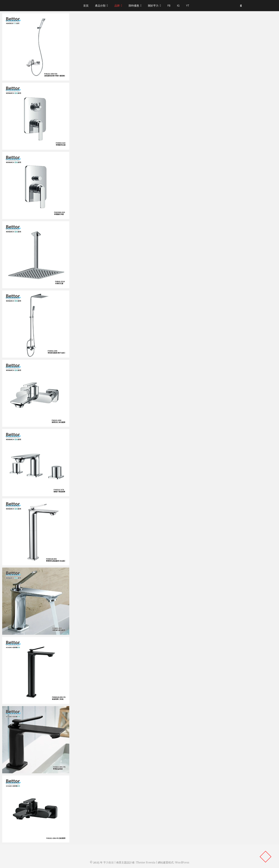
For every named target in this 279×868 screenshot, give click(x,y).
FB (169, 6)
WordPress (182, 862)
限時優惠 (134, 6)
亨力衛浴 (109, 862)
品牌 (117, 6)
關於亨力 (153, 6)
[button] (36, 47)
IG (178, 6)
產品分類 (100, 6)
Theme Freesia (146, 862)
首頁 (86, 6)
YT (188, 6)
